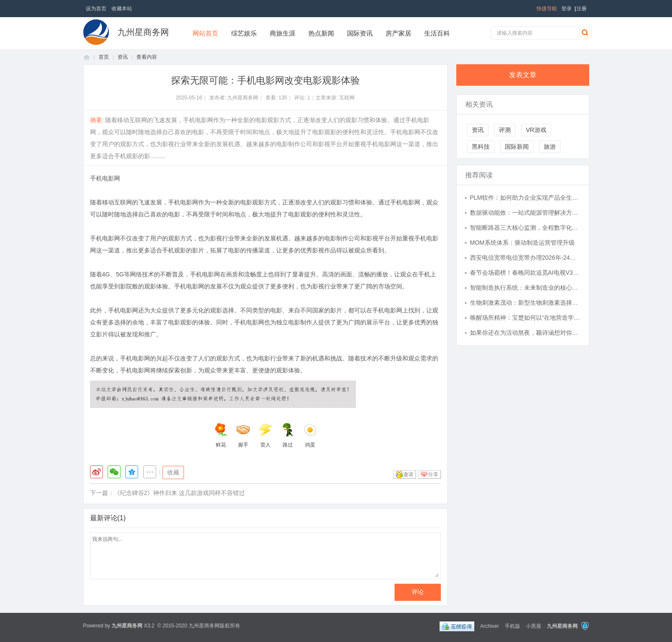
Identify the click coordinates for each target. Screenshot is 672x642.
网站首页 (205, 33)
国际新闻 (517, 147)
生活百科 (437, 33)
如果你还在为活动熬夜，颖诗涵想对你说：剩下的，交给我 (525, 333)
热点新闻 (321, 33)
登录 (567, 9)
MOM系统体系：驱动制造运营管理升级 (522, 243)
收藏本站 (122, 9)
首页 (87, 57)
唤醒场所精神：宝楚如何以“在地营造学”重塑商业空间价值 (525, 318)
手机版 (512, 626)
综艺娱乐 (244, 33)
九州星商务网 (143, 32)
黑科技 (481, 147)
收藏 (173, 472)
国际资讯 (360, 33)
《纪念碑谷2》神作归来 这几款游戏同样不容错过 (180, 493)
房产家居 (398, 33)
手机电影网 (105, 178)
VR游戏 (536, 130)
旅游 (550, 147)
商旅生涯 (283, 33)
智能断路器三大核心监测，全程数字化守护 (525, 228)
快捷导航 (547, 9)
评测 (505, 130)
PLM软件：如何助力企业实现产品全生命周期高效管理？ (525, 198)
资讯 (123, 57)
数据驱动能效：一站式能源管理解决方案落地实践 (525, 213)
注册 (582, 9)
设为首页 (96, 9)
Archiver (489, 626)
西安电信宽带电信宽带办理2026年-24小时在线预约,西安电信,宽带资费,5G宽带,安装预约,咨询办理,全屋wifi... (525, 258)
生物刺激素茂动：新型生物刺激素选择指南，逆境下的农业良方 (525, 303)
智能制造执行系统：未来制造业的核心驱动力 (525, 288)
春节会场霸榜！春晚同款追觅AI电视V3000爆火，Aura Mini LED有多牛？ (525, 273)
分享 (433, 474)
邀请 (408, 474)
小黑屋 (533, 626)
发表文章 (523, 75)
